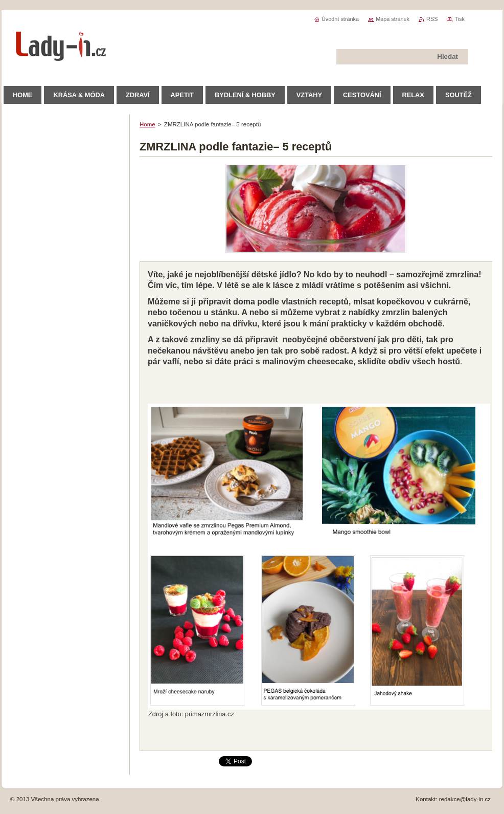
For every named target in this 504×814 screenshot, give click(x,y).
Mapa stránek (393, 19)
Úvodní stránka (340, 19)
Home (147, 124)
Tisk (460, 19)
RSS (432, 19)
